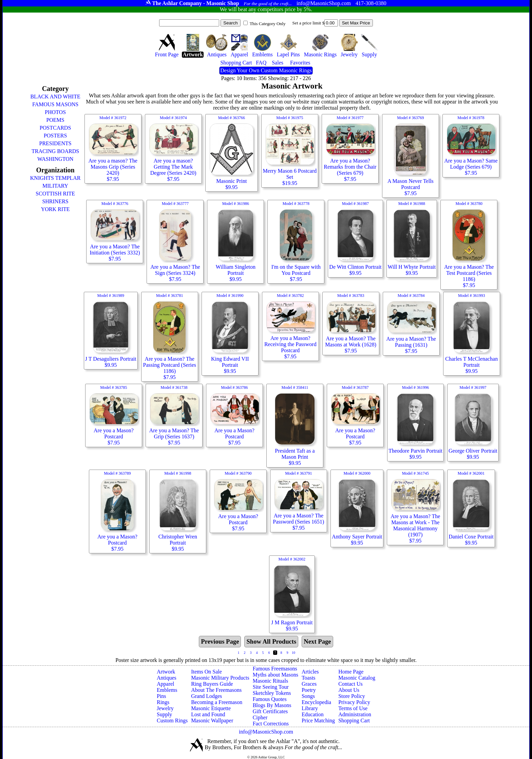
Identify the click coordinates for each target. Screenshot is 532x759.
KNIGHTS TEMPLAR (55, 178)
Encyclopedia (316, 702)
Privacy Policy (354, 702)
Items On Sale (206, 672)
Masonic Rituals (270, 681)
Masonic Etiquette (211, 708)
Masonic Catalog (357, 678)
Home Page (351, 672)
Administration (355, 714)
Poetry (309, 690)
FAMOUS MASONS (55, 104)
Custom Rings (172, 720)
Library (310, 708)
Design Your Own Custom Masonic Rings (266, 70)
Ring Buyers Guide (212, 684)
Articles (310, 672)
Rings (163, 702)
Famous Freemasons (275, 669)
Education (313, 714)
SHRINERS (55, 201)
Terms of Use (353, 708)
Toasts (309, 678)
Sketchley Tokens (272, 693)
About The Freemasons (216, 690)
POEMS (55, 120)
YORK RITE (55, 209)
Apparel (166, 684)
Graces (309, 684)
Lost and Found (208, 714)
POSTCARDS (55, 128)
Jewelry (165, 708)
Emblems (167, 690)
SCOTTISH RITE (55, 194)
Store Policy (352, 696)
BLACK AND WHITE (55, 97)
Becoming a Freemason (217, 702)
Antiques (167, 678)
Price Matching (318, 720)
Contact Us (350, 684)
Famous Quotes (270, 699)
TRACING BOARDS (55, 151)
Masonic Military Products (220, 678)
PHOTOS (55, 112)
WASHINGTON (55, 159)
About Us (349, 690)
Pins (161, 696)
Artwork (166, 672)
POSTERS (55, 136)
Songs (308, 696)
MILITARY (55, 186)
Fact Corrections (271, 724)
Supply (164, 714)
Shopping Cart (354, 720)
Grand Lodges (206, 696)
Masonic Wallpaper (212, 720)
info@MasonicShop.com (266, 732)
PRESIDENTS (55, 143)
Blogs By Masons (272, 705)
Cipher (260, 717)
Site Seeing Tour (271, 687)
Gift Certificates (270, 711)
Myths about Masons (275, 675)
